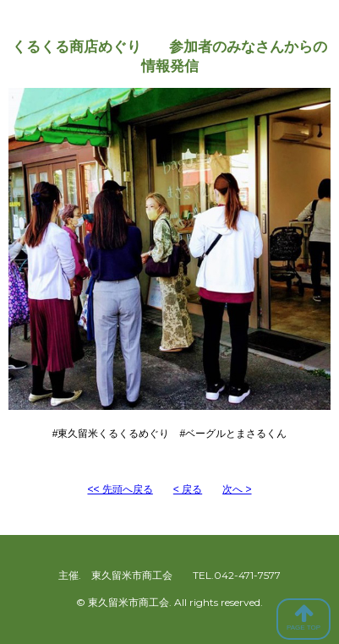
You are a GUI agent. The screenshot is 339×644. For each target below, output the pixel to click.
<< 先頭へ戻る (120, 489)
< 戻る (188, 489)
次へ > (237, 489)
